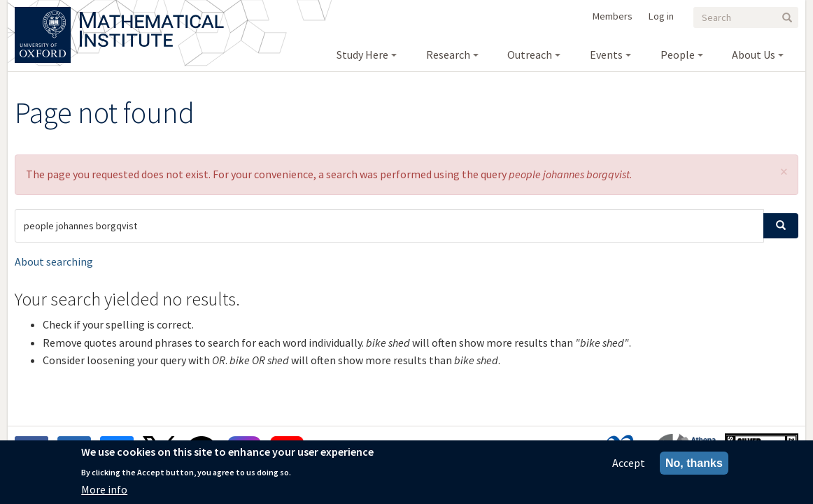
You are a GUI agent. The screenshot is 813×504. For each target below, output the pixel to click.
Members (613, 16)
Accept (629, 468)
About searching (54, 261)
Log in (661, 16)
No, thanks (694, 468)
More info (104, 494)
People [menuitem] (678, 55)
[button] (784, 172)
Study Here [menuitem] (362, 55)
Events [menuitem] (606, 55)
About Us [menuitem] (754, 55)
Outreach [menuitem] (530, 55)
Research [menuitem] (448, 55)
